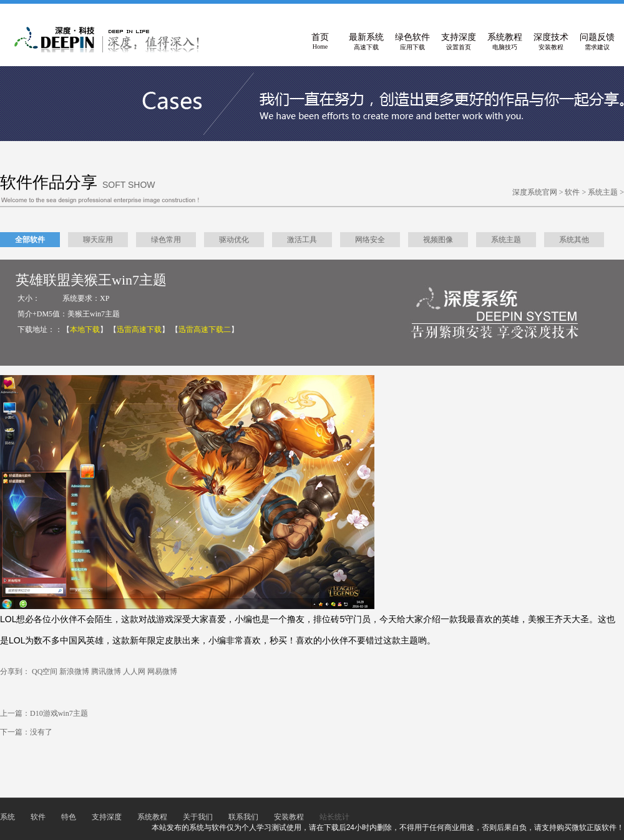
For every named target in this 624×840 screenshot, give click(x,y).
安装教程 (289, 817)
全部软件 (30, 240)
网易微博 (162, 672)
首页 (320, 42)
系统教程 (505, 42)
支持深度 (459, 42)
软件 (572, 192)
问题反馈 (597, 42)
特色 (69, 817)
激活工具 (302, 240)
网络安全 (370, 240)
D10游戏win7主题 (59, 713)
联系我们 (243, 817)
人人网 (134, 672)
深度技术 (551, 42)
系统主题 (603, 192)
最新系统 (366, 42)
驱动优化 (234, 240)
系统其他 (574, 240)
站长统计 (334, 817)
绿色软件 (412, 42)
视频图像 (438, 240)
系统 (7, 817)
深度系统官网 (535, 192)
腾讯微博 (106, 672)
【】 (85, 330)
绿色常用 (166, 240)
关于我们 (198, 817)
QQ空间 (45, 672)
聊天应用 (98, 240)
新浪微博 (74, 672)
